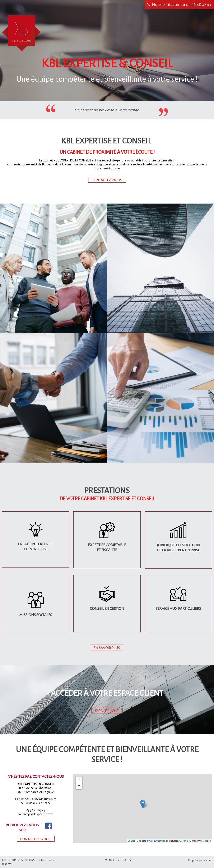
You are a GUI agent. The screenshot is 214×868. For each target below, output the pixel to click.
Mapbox (207, 841)
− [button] (79, 786)
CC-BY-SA (185, 841)
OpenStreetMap (157, 841)
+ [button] (79, 780)
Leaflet (131, 841)
